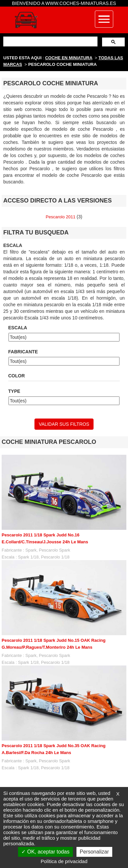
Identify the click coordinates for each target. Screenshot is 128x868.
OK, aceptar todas (45, 852)
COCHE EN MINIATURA (69, 58)
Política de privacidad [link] (64, 861)
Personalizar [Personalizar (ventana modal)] (94, 852)
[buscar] (50, 41)
